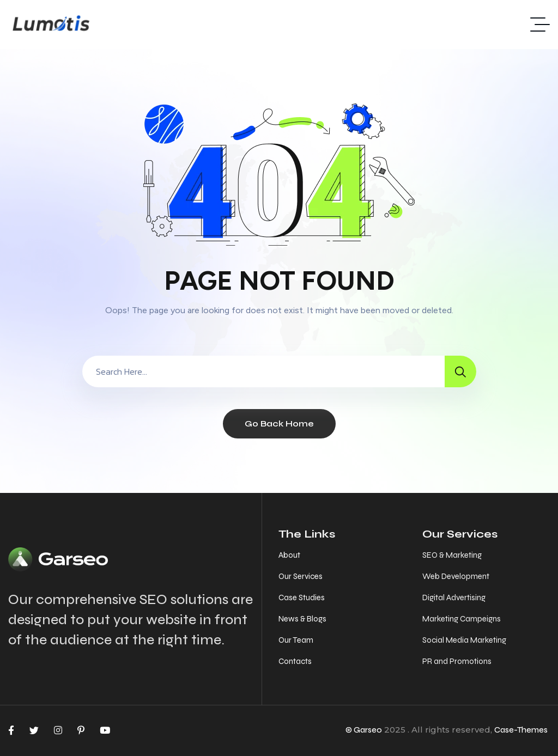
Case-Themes (521, 730)
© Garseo (364, 730)
